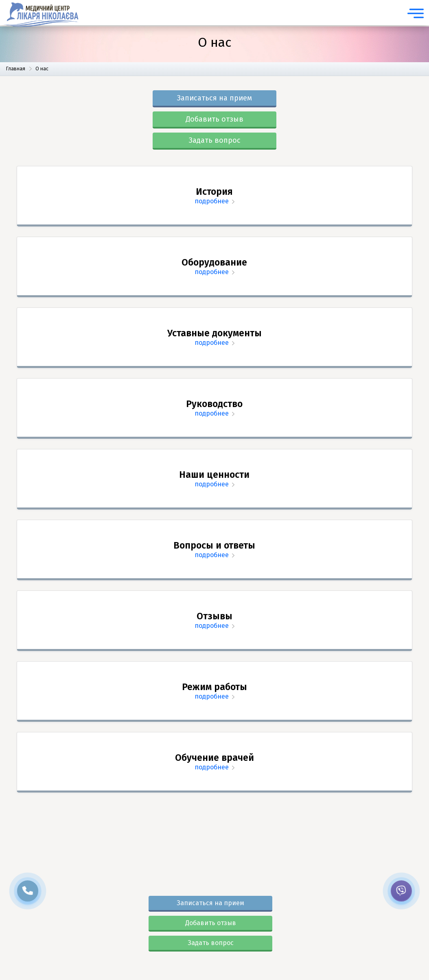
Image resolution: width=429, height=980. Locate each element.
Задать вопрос (215, 140)
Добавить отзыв (214, 119)
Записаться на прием (214, 98)
